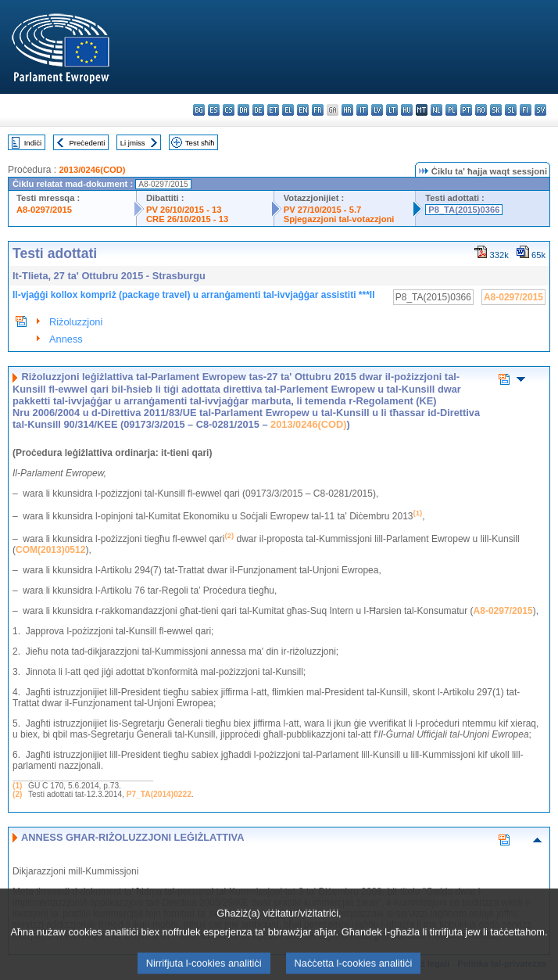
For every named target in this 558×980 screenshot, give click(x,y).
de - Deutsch (258, 110)
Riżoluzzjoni (76, 322)
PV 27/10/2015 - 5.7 (323, 210)
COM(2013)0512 (50, 550)
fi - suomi (526, 110)
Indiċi (33, 143)
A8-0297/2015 (44, 210)
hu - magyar (407, 110)
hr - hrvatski (347, 110)
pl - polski (451, 110)
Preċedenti (87, 143)
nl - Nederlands (436, 110)
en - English (303, 110)
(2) (17, 794)
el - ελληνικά (288, 110)
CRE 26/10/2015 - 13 (187, 219)
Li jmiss (133, 143)
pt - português (466, 110)
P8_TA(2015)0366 (464, 210)
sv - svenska (540, 110)
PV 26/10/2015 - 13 (184, 210)
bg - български (199, 110)
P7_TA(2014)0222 (159, 794)
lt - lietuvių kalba (392, 110)
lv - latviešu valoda (377, 110)
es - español (214, 110)
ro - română (481, 110)
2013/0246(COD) (92, 170)
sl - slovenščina (511, 110)
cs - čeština (229, 110)
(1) (17, 786)
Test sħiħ (200, 143)
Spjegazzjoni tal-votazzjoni (339, 219)
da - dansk (243, 110)
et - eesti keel (273, 110)
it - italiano (362, 110)
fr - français (318, 110)
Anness (66, 339)
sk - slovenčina (496, 110)
